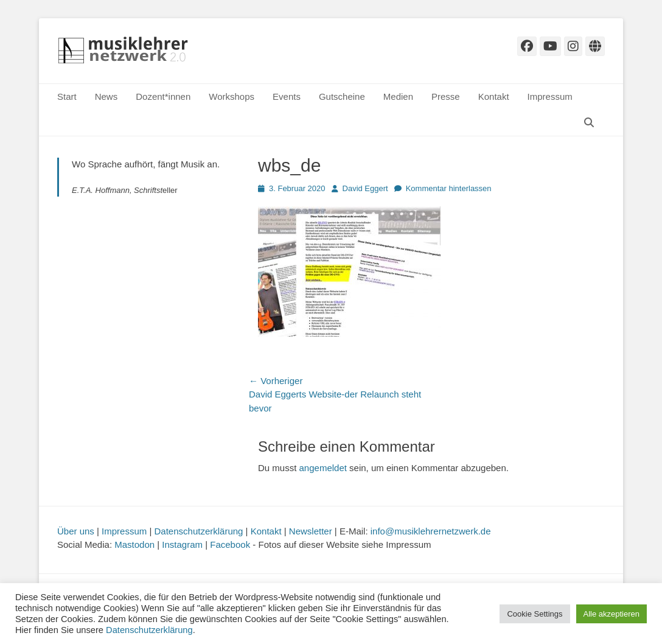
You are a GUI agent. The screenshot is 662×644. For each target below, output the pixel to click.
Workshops (232, 96)
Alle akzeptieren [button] (612, 614)
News (106, 96)
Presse (446, 96)
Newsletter (311, 531)
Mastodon (134, 544)
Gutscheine (342, 96)
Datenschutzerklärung (199, 531)
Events (287, 96)
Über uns (76, 531)
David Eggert (365, 188)
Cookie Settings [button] (535, 614)
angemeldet (323, 468)
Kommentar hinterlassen (449, 188)
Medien (398, 96)
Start (67, 96)
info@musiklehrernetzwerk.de (431, 531)
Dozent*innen (163, 96)
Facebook (230, 544)
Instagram (182, 544)
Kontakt (494, 96)
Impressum (550, 96)
